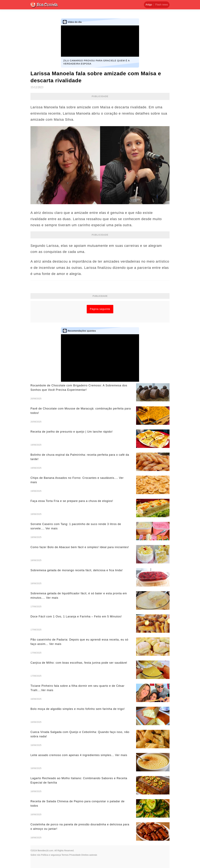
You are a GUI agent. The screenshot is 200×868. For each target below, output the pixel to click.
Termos (65, 855)
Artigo (149, 5)
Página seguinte (100, 309)
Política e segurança (51, 855)
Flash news (162, 5)
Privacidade (75, 855)
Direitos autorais (89, 855)
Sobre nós (35, 855)
